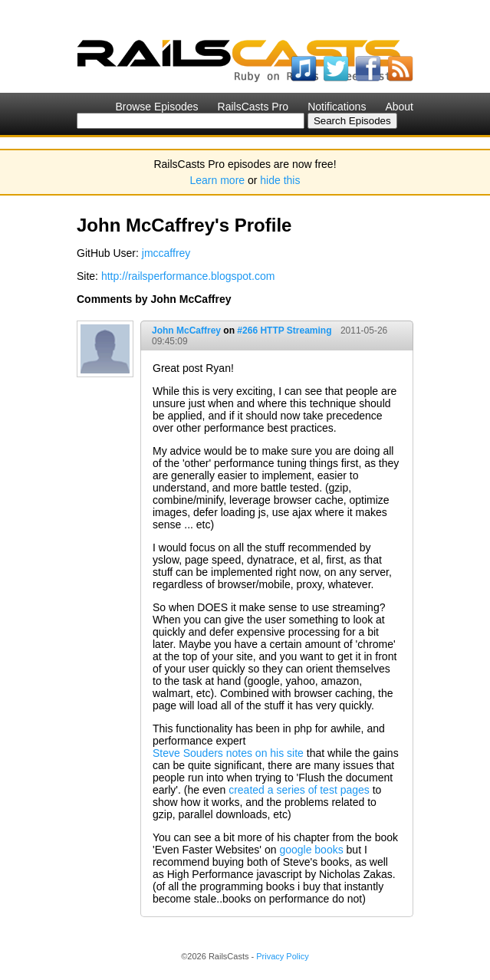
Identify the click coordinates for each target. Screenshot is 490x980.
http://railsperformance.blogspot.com (188, 276)
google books (311, 850)
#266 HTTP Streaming (284, 331)
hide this (280, 180)
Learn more (218, 180)
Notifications (337, 107)
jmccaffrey (166, 253)
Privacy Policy (282, 956)
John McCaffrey (186, 331)
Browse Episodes (156, 107)
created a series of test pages (299, 790)
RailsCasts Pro (253, 107)
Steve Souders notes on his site (228, 753)
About (399, 107)
